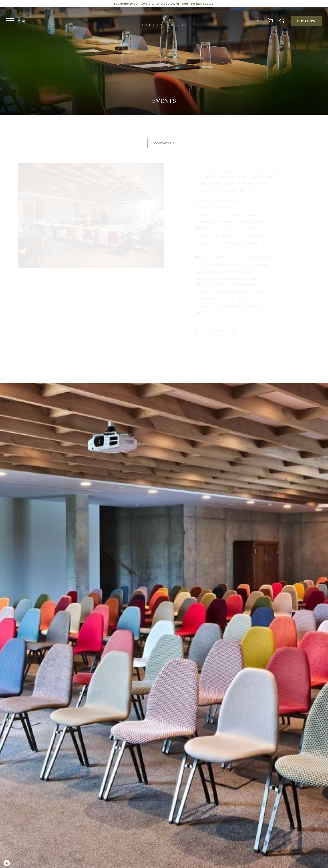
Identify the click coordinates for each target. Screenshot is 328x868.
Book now (306, 21)
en (257, 21)
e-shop (270, 21)
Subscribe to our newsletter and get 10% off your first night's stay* (164, 4)
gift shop (282, 21)
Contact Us (164, 143)
